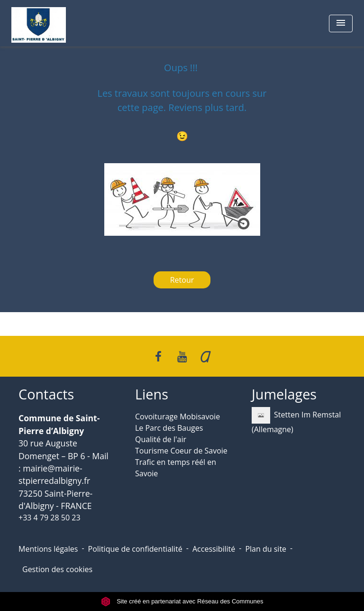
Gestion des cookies (57, 569)
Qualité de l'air (161, 439)
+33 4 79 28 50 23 (50, 518)
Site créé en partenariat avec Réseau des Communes (182, 601)
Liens (152, 394)
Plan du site (266, 549)
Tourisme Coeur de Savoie (181, 451)
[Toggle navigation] (341, 23)
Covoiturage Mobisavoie (177, 417)
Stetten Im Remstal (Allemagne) (296, 421)
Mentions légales (48, 549)
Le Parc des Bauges (169, 428)
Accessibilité (214, 549)
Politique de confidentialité (135, 549)
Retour (182, 280)
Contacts (46, 394)
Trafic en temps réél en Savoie (176, 468)
